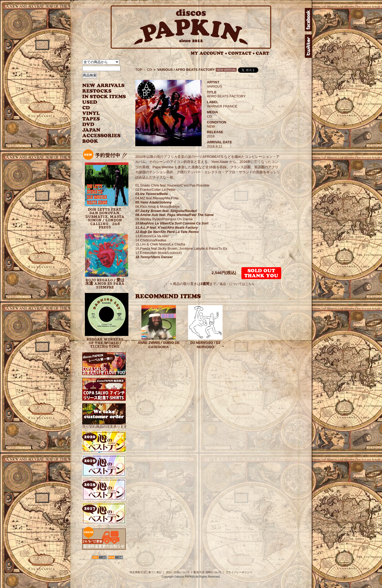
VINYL (92, 113)
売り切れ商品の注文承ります (105, 424)
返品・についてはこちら (237, 284)
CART (262, 53)
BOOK (90, 141)
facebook (308, 20)
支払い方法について (178, 572)
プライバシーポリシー (239, 572)
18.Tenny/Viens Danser (154, 257)
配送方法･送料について (208, 572)
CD (86, 108)
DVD (88, 125)
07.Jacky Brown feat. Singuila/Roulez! (166, 211)
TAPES (91, 119)
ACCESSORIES (101, 136)
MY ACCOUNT (209, 53)
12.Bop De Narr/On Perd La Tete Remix (167, 232)
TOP (139, 70)
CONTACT (241, 53)
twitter (308, 46)
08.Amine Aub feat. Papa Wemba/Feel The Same (174, 215)
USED (100, 102)
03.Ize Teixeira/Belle (151, 194)
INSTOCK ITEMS (104, 97)
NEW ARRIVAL (103, 86)
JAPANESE (100, 130)
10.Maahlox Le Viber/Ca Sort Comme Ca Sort (172, 223)
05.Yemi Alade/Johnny (153, 202)
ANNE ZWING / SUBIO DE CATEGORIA (159, 345)
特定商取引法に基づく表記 (146, 572)
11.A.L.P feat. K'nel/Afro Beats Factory (167, 228)
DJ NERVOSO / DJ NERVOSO (205, 345)
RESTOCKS (100, 91)
